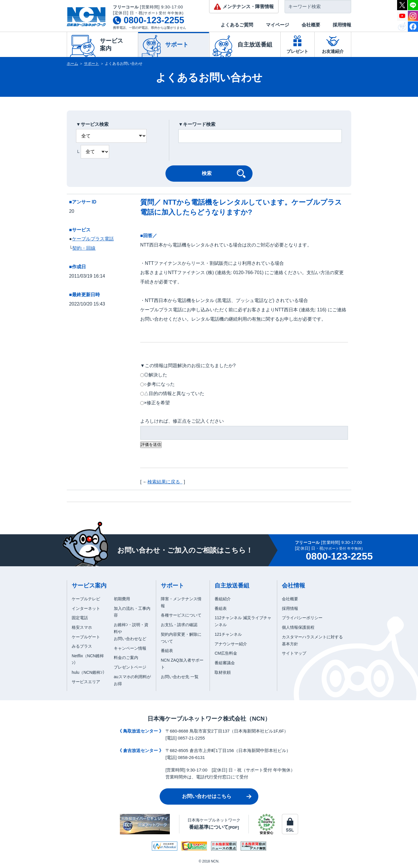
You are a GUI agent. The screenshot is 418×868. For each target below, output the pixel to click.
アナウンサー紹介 (231, 644)
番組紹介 (223, 599)
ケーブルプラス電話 (93, 239)
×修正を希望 (157, 403)
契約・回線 (84, 248)
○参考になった (159, 384)
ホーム (72, 64)
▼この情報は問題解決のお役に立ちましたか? (188, 366)
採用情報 (342, 25)
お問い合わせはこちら (207, 796)
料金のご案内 (126, 658)
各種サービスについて (181, 615)
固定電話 (80, 618)
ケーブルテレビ (86, 599)
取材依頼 (223, 672)
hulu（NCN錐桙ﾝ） (89, 672)
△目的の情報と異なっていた (174, 393)
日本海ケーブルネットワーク (214, 824)
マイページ (278, 25)
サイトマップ (294, 653)
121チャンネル (228, 634)
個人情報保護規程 (298, 627)
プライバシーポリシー (302, 618)
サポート (91, 64)
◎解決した (156, 375)
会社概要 (311, 25)
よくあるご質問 (237, 25)
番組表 (167, 651)
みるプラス (82, 646)
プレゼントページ (130, 667)
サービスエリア (86, 682)
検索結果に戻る (165, 482)
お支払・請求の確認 (179, 625)
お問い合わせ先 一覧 (180, 677)
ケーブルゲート (86, 637)
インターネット (86, 608)
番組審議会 (225, 663)
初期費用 (122, 599)
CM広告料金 (226, 653)
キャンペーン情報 (130, 648)
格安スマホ (82, 627)
